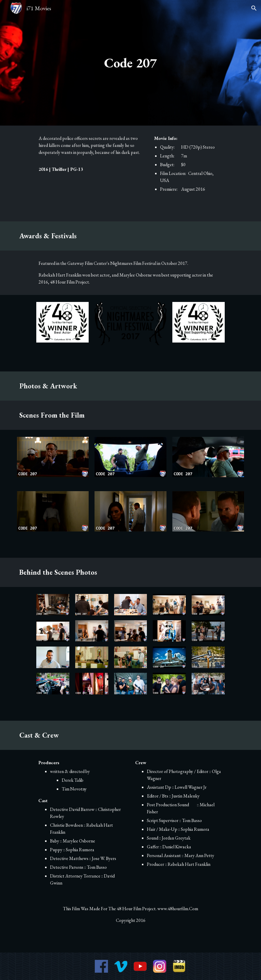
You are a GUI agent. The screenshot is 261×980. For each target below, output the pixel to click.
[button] (254, 8)
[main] (131, 63)
